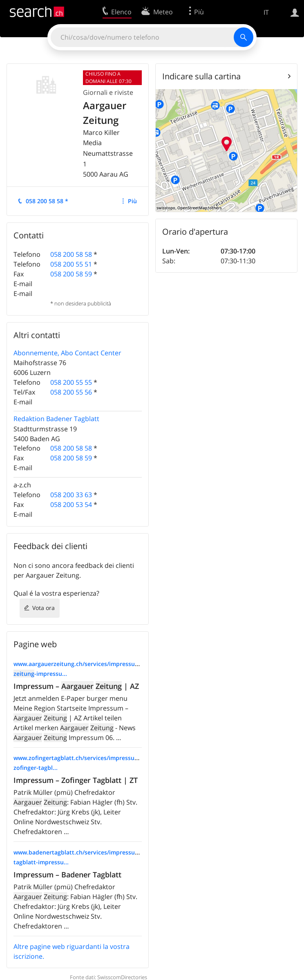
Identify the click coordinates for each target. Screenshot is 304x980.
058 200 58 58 (71, 254)
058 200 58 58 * (47, 201)
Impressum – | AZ (76, 686)
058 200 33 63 (71, 495)
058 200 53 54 (71, 505)
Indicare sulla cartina (201, 76)
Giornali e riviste (108, 92)
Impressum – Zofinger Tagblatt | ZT (76, 780)
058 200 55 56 (71, 392)
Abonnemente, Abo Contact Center (67, 353)
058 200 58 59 (71, 274)
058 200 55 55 (71, 382)
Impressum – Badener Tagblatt (67, 875)
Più (132, 201)
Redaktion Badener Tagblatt (56, 419)
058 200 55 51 (71, 264)
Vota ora (44, 608)
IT (266, 12)
